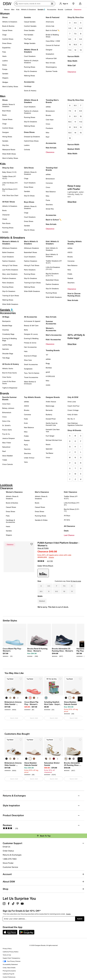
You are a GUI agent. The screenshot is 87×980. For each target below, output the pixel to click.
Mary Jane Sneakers (10, 274)
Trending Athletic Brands (75, 243)
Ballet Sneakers (8, 252)
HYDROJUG (50, 376)
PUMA (70, 274)
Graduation (50, 54)
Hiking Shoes (7, 137)
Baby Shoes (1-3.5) (9, 172)
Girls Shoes (29, 168)
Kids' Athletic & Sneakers (52, 243)
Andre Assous (51, 402)
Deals (66, 531)
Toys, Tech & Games (32, 373)
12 (75, 50)
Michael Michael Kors (54, 440)
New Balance (51, 192)
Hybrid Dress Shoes (31, 141)
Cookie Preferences (9, 977)
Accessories (51, 143)
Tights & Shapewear (10, 388)
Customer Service (10, 867)
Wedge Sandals (30, 43)
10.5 (75, 45)
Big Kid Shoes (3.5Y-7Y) (10, 190)
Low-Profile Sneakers (10, 270)
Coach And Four (73, 406)
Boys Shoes (29, 202)
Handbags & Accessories (10, 521)
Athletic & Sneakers (10, 22)
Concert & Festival (53, 45)
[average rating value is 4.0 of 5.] (44, 561)
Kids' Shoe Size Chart (10, 195)
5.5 (70, 28)
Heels (4, 56)
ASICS (70, 252)
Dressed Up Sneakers (32, 137)
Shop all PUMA (43, 548)
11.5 (70, 50)
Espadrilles (6, 48)
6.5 (81, 28)
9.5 (81, 39)
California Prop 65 (8, 974)
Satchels (5, 349)
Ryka (26, 445)
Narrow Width (73, 56)
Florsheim (49, 128)
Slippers (5, 78)
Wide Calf (72, 65)
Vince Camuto (8, 464)
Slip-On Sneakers (30, 71)
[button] (32, 544)
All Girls (67, 520)
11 (81, 45)
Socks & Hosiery (30, 91)
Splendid (49, 449)
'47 (47, 355)
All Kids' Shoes (9, 202)
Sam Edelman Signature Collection (75, 424)
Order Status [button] (8, 851)
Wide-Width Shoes (9, 154)
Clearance (72, 72)
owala (48, 385)
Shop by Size (8, 168)
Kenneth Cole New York (53, 430)
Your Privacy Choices (12, 961)
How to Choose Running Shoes (74, 295)
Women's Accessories (51, 329)
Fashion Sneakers (9, 261)
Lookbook (68, 9)
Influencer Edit (51, 58)
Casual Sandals (30, 22)
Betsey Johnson (8, 408)
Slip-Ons (5, 145)
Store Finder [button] (8, 863)
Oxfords (27, 150)
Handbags (28, 86)
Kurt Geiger (50, 436)
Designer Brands (53, 397)
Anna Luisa (72, 402)
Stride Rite (50, 209)
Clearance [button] (78, 9)
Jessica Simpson (8, 438)
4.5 (75, 23)
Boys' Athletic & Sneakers (52, 255)
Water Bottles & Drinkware (30, 383)
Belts (26, 330)
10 (70, 45)
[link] (14, 651)
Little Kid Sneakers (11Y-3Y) (53, 268)
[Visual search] (52, 4)
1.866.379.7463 (10, 859)
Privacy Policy (7, 949)
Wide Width (72, 61)
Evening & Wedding (31, 338)
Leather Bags (7, 345)
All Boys (67, 516)
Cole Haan (50, 120)
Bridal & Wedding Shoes (52, 36)
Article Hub (50, 26)
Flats (4, 52)
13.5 (70, 133)
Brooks (48, 115)
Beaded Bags (7, 325)
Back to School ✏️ (53, 30)
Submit (80, 919)
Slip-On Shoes (29, 196)
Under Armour (29, 458)
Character (6, 215)
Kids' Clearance (70, 492)
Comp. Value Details (9, 968)
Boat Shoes (7, 111)
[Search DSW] (35, 4)
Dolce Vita (6, 421)
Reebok (70, 278)
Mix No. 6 (71, 419)
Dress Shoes (7, 43)
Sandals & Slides (41, 520)
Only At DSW (73, 397)
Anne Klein (6, 404)
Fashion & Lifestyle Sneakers (31, 62)
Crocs (48, 124)
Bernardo (49, 410)
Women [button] (7, 9)
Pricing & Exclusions (9, 971)
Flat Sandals (29, 35)
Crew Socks (7, 377)
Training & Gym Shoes (11, 296)
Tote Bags (6, 358)
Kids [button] (18, 9)
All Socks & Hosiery (11, 364)
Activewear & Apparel (32, 321)
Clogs (4, 35)
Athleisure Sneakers (10, 248)
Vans (26, 462)
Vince (48, 457)
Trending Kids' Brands (52, 169)
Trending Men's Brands (52, 101)
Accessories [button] (52, 9)
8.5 (70, 39)
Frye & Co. (6, 434)
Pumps (5, 69)
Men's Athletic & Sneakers (31, 243)
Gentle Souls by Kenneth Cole (52, 424)
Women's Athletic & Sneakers (10, 243)
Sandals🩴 (42, 9)
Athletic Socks (8, 368)
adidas (48, 107)
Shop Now (72, 206)
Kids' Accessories (53, 339)
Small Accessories (31, 364)
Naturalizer (6, 447)
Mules (4, 65)
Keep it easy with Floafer (74, 192)
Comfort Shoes (8, 39)
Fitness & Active (30, 343)
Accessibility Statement (10, 964)
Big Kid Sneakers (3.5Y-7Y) (52, 275)
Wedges (5, 82)
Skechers (49, 204)
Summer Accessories (51, 322)
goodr (48, 372)
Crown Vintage (73, 410)
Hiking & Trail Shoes (10, 265)
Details (51, 557)
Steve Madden (8, 456)
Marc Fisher (7, 443)
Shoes (5, 17)
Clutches (6, 330)
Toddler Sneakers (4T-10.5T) (54, 262)
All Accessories (30, 317)
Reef (48, 137)
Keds (26, 419)
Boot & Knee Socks (10, 373)
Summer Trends (52, 71)
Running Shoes (30, 67)
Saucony (27, 449)
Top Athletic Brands (32, 397)
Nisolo (48, 444)
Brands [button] (60, 9)
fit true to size (76, 581)
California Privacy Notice (11, 952)
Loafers (5, 61)
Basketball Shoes (30, 252)
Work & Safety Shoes (10, 86)
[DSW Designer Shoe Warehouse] (7, 3)
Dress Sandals (29, 30)
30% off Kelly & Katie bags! (76, 341)
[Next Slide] (82, 645)
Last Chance (69, 535)
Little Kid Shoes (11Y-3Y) (10, 184)
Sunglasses (28, 369)
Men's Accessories (54, 335)
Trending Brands (53, 350)
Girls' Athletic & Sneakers (52, 249)
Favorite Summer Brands (9, 398)
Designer (49, 50)
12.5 (75, 127)
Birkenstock (50, 111)
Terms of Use (7, 955)
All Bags (6, 317)
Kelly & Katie (72, 414)
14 (75, 133)
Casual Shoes (7, 30)
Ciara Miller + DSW (53, 41)
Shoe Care (28, 360)
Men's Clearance (42, 492)
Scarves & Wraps (30, 356)
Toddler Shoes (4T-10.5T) (9, 177)
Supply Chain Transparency (11, 958)
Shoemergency (51, 67)
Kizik (26, 423)
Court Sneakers (30, 56)
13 (81, 50)
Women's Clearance (14, 492)
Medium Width (74, 149)
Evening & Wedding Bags (9, 339)
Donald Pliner (51, 419)
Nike (47, 132)
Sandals (5, 74)
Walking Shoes (29, 76)
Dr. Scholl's (6, 425)
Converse (49, 183)
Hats (26, 351)
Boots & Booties (8, 26)
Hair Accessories (30, 347)
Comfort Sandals (30, 26)
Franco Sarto (7, 430)
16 (70, 138)
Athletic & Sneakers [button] (28, 9)
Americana (50, 22)
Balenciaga (50, 406)
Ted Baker (50, 453)
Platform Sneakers (9, 278)
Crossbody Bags (8, 334)
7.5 (75, 34)
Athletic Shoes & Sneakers (31, 51)
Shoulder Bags (8, 353)
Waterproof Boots (9, 150)
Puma (48, 200)
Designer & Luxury (31, 334)
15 (81, 133)
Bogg (48, 363)
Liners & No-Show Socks (9, 382)
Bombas (49, 368)
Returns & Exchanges (12, 855)
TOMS (5, 460)
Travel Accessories (31, 377)
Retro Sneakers (8, 283)
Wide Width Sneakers (10, 304)
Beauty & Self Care (31, 325)
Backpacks (6, 321)
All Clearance (69, 526)
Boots (4, 115)
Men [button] (13, 9)
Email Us (6, 847)
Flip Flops (28, 39)
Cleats (5, 219)
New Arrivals (50, 63)
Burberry (49, 414)
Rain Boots (6, 223)
